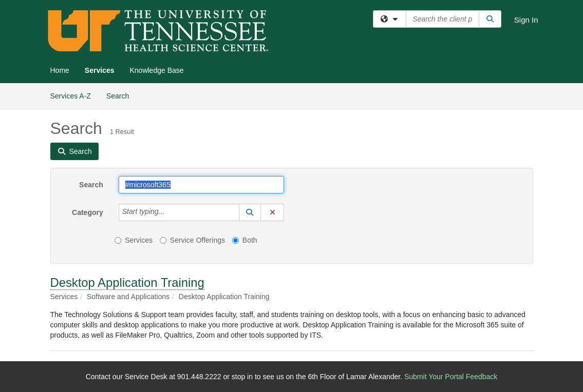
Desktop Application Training (127, 282)
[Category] (170, 212)
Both (245, 240)
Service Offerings (192, 240)
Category (88, 212)
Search (121, 95)
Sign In (526, 20)
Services (100, 70)
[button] (250, 212)
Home (60, 70)
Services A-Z (71, 96)
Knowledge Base (156, 70)
